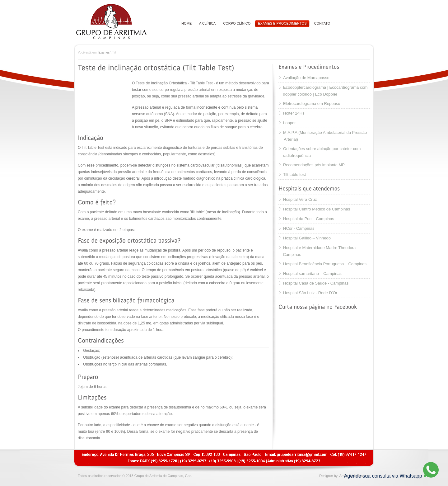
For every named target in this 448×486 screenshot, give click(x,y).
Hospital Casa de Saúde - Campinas (316, 283)
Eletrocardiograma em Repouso (312, 104)
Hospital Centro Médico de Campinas (317, 209)
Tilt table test (294, 175)
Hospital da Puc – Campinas (309, 219)
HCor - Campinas (299, 228)
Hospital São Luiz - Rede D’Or (310, 293)
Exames (104, 52)
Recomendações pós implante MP (314, 165)
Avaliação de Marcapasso (306, 78)
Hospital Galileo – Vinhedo (307, 238)
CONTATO (322, 23)
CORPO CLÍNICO (237, 23)
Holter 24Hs (294, 113)
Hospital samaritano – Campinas (312, 274)
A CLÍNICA (207, 23)
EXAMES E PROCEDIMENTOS (282, 23)
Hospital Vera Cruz (300, 199)
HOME (187, 23)
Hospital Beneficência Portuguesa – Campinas (325, 264)
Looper (289, 123)
